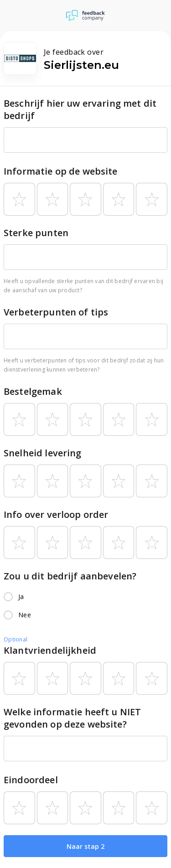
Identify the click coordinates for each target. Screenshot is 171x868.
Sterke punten (36, 233)
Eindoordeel (31, 780)
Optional (16, 639)
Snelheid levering (43, 453)
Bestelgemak (33, 391)
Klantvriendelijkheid (50, 650)
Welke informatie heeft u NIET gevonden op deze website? (72, 718)
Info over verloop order (56, 514)
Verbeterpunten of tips (56, 312)
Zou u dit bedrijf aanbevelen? (70, 576)
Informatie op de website (61, 171)
